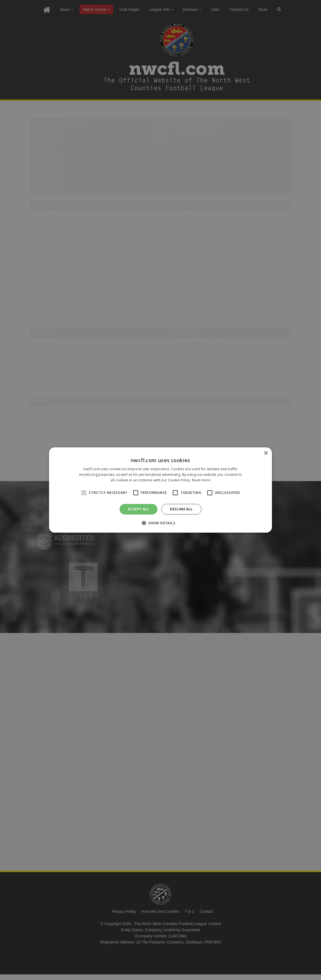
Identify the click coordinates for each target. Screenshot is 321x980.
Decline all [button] (181, 509)
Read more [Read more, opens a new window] (201, 480)
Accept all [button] (138, 509)
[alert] (160, 490)
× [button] (266, 453)
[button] (160, 523)
